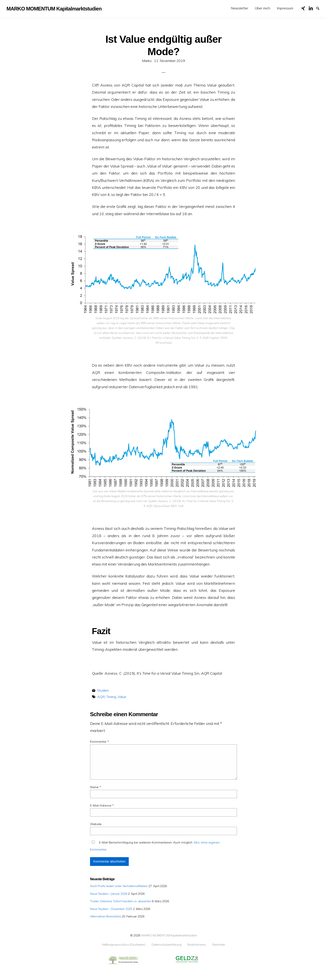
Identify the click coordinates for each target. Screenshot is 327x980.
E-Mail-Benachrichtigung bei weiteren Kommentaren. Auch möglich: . (155, 846)
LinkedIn (312, 8)
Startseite (218, 945)
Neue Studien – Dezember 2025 (111, 909)
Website (96, 824)
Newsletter (240, 8)
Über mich (263, 8)
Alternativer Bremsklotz (106, 916)
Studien (103, 690)
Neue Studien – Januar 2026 (109, 894)
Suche (320, 8)
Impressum (285, 8)
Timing (111, 697)
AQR (101, 697)
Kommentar (99, 742)
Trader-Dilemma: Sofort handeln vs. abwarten (121, 901)
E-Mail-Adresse (102, 805)
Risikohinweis (197, 945)
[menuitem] (240, 8)
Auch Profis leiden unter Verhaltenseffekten (119, 886)
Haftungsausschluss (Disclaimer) (124, 945)
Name (95, 787)
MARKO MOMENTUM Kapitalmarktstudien (169, 935)
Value (122, 697)
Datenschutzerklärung (166, 945)
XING (305, 8)
